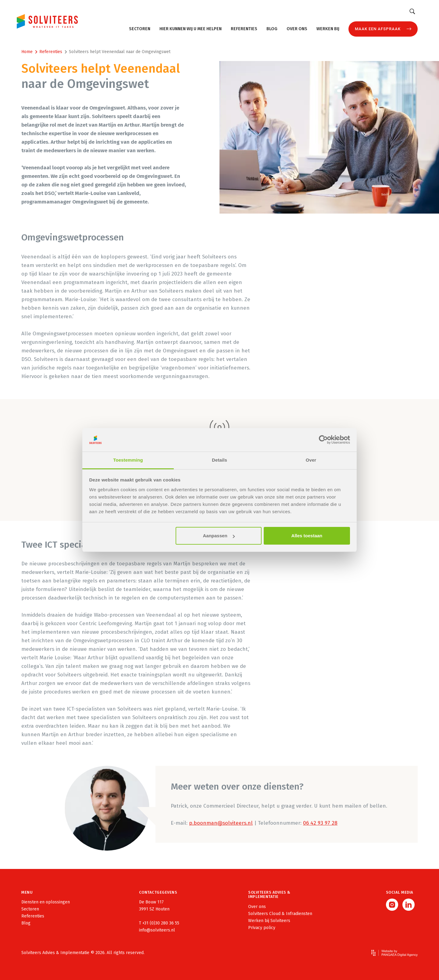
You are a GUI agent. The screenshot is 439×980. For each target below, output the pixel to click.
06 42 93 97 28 (320, 823)
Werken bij (328, 29)
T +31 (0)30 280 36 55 (159, 923)
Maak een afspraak (378, 29)
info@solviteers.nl (157, 930)
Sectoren (140, 29)
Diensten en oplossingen (46, 902)
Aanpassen (219, 536)
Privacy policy (262, 928)
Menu (27, 892)
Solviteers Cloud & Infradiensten (280, 914)
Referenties (244, 29)
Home (27, 52)
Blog (272, 29)
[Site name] (47, 21)
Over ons (297, 29)
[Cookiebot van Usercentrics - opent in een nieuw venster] (323, 440)
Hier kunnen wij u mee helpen (191, 29)
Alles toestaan (307, 536)
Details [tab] (220, 460)
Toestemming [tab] (128, 460)
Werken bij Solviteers (269, 921)
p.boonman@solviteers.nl (221, 823)
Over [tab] (311, 460)
